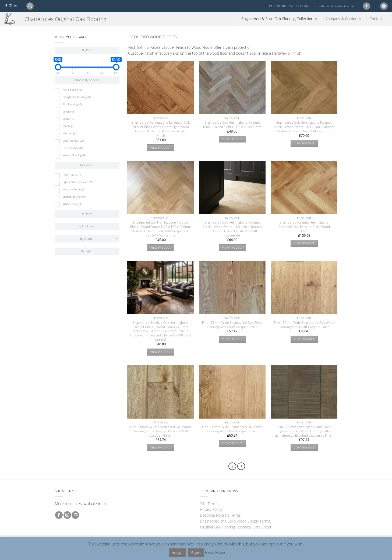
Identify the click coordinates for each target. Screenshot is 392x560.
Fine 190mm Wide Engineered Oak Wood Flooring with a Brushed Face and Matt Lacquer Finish (160, 431)
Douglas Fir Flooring (77, 97)
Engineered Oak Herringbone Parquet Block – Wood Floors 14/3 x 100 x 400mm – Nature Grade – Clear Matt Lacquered (304, 127)
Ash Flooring (72, 90)
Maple (68, 126)
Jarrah (68, 112)
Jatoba (68, 119)
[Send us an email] (15, 6)
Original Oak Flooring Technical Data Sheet (236, 527)
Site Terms (209, 504)
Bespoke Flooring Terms (220, 515)
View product (161, 148)
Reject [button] (196, 552)
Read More (215, 552)
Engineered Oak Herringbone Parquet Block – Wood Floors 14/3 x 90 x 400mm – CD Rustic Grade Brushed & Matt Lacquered (232, 229)
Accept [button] (177, 552)
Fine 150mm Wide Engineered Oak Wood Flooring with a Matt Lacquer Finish (232, 325)
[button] (30, 6)
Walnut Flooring (74, 155)
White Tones (72, 204)
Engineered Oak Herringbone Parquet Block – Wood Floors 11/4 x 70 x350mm (232, 125)
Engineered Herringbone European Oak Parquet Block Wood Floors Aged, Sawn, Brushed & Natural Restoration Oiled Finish (161, 129)
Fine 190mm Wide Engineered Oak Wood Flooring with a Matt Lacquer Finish (232, 429)
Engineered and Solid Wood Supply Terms (235, 521)
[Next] (241, 466)
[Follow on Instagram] (10, 6)
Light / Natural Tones (78, 182)
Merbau (70, 133)
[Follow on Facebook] (6, 6)
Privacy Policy (211, 509)
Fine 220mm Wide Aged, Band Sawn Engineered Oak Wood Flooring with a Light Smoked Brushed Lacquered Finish (304, 431)
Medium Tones (74, 189)
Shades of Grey (74, 197)
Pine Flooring (73, 148)
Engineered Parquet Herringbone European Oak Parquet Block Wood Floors (304, 227)
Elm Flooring (72, 104)
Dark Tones (72, 175)
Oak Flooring (73, 141)
